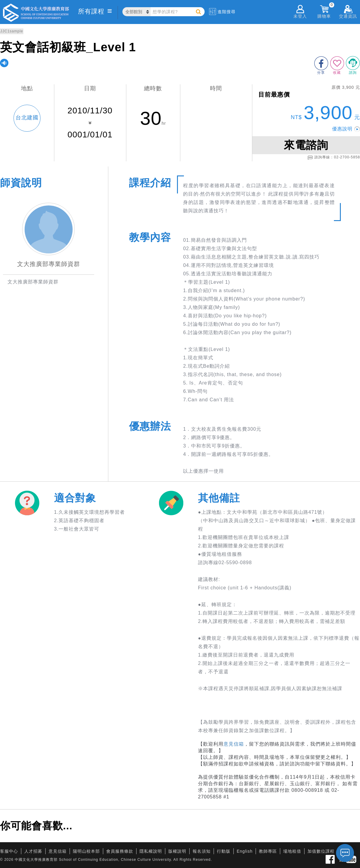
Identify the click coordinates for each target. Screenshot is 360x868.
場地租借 (292, 851)
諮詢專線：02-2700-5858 (334, 157)
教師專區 (268, 851)
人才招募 (33, 851)
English (245, 851)
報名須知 (202, 851)
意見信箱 (234, 744)
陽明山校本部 (86, 851)
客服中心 (9, 851)
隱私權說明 (151, 851)
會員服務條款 (120, 851)
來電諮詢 (306, 145)
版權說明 (177, 851)
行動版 (224, 851)
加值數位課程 (321, 851)
